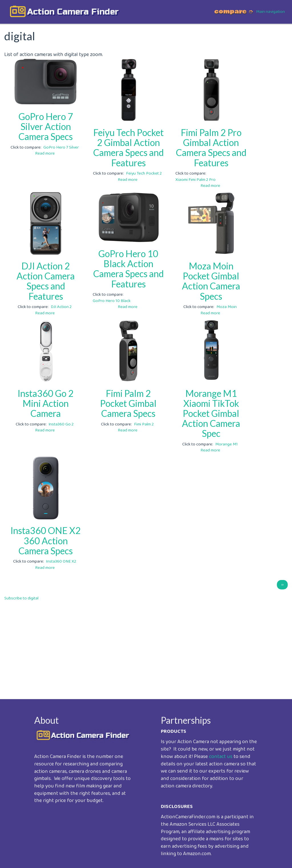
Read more (45, 153)
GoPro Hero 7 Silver (61, 147)
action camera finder (73, 12)
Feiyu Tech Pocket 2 (144, 173)
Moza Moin (227, 307)
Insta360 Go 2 (61, 424)
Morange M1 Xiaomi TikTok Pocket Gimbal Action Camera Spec (211, 413)
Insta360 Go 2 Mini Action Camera (46, 403)
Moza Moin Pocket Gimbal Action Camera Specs (211, 281)
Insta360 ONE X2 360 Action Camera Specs (46, 540)
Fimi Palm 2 (144, 424)
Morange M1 (227, 444)
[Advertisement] (146, 646)
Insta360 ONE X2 (61, 561)
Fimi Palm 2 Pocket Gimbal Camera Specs (128, 403)
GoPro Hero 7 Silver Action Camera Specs (46, 126)
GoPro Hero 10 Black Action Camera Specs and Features (128, 269)
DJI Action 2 (61, 307)
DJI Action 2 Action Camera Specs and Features (46, 281)
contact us (221, 757)
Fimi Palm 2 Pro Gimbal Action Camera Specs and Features (211, 148)
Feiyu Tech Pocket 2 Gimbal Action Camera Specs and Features (128, 148)
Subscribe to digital (21, 598)
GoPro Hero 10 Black (112, 301)
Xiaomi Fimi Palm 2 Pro (195, 180)
